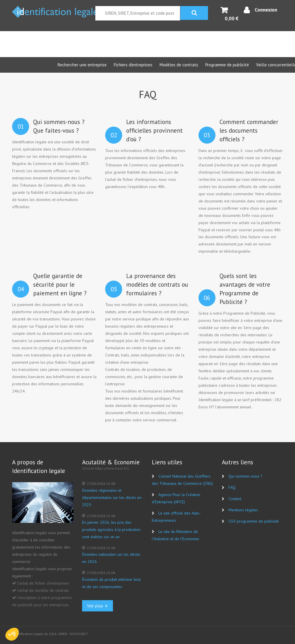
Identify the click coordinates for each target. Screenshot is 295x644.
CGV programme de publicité (254, 521)
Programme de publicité (227, 65)
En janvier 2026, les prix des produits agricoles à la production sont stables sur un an (111, 530)
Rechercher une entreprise (82, 65)
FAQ (232, 487)
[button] (12, 634)
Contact (235, 499)
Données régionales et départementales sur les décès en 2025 (112, 497)
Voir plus (97, 606)
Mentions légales (243, 510)
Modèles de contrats (179, 65)
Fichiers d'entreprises (133, 65)
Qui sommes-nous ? (245, 476)
